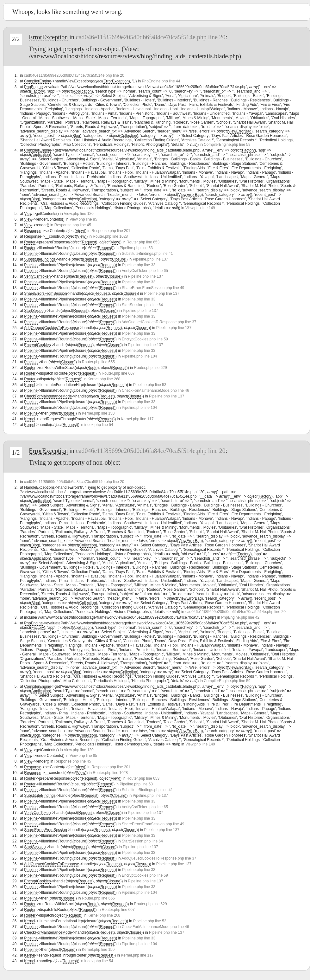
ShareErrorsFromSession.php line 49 (153, 288)
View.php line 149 (200, 208)
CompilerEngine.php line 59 (227, 145)
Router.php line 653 (143, 242)
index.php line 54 (99, 425)
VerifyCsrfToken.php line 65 (145, 271)
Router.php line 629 (151, 368)
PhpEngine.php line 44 (161, 81)
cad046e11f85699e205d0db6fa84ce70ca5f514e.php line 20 (151, 37)
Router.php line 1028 (110, 236)
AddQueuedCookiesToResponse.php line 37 (159, 322)
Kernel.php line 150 (98, 413)
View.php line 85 (83, 219)
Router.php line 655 (98, 362)
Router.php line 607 (118, 373)
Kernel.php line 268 (104, 379)
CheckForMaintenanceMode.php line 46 (155, 390)
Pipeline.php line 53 (136, 248)
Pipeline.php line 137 (150, 259)
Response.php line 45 (73, 225)
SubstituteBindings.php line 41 (147, 254)
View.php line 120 (79, 214)
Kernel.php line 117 (137, 419)
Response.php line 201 (111, 231)
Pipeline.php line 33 (139, 265)
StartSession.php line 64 (142, 305)
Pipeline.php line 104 (139, 356)
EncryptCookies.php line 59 (145, 339)
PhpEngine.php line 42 (240, 617)
